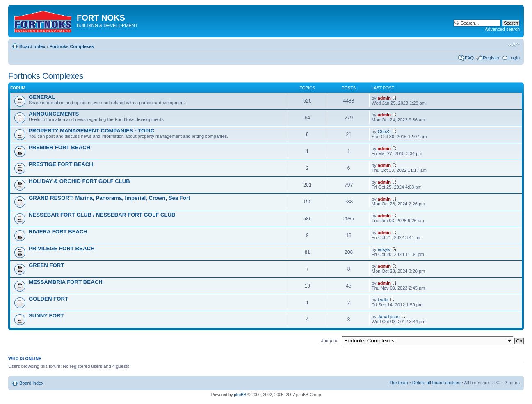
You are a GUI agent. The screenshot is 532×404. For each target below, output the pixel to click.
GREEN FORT (46, 265)
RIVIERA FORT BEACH (58, 232)
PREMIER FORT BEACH (59, 147)
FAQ (469, 58)
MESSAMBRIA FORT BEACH (66, 282)
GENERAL (42, 97)
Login (514, 58)
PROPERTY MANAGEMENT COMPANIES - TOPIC (91, 131)
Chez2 (384, 132)
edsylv (384, 249)
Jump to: (330, 340)
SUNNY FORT (46, 316)
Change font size (514, 45)
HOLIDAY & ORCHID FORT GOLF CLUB (79, 181)
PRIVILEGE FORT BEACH (62, 248)
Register (491, 58)
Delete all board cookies (436, 383)
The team (398, 383)
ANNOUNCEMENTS (54, 114)
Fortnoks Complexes (72, 46)
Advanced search (502, 29)
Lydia (383, 300)
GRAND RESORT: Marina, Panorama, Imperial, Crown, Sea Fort (110, 198)
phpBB (240, 395)
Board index (32, 46)
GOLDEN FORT (48, 299)
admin (384, 98)
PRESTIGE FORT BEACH (61, 164)
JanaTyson (389, 317)
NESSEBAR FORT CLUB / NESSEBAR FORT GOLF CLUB (102, 215)
